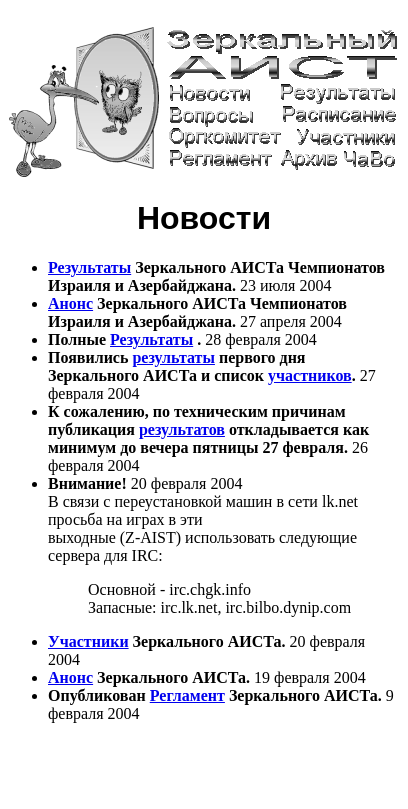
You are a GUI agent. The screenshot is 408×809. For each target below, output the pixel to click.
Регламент (187, 695)
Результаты (89, 267)
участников (310, 375)
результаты (173, 357)
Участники (88, 641)
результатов (182, 429)
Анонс (70, 303)
